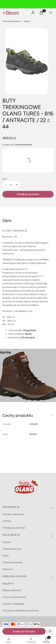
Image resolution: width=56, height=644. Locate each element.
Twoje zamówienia (12, 562)
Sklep (6, 556)
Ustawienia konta (12, 549)
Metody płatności (12, 590)
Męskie (27, 21)
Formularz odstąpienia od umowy (21, 610)
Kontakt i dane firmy (13, 514)
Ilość (5, 179)
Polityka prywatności (14, 528)
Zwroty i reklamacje (13, 604)
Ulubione (7, 569)
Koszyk (6, 542)
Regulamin (8, 583)
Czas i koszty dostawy (14, 597)
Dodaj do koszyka (28, 194)
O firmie (7, 521)
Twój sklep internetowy (11, 21)
